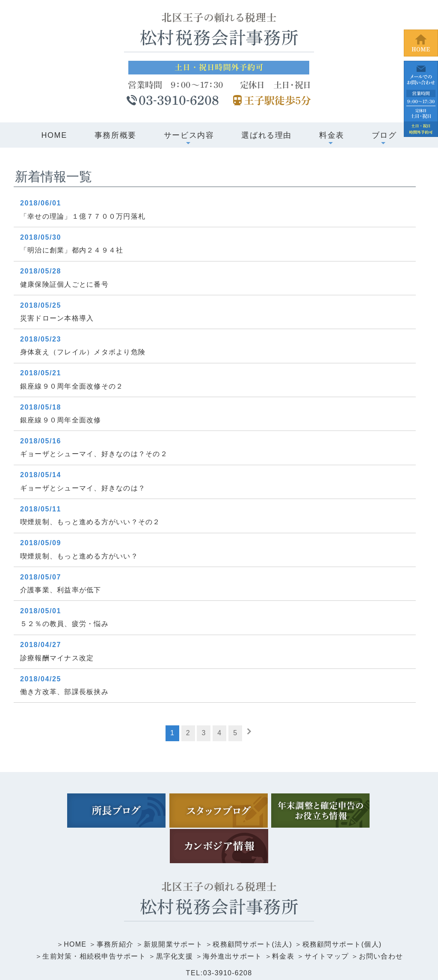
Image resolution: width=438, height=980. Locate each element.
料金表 (284, 917)
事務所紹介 (113, 905)
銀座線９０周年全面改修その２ (73, 386)
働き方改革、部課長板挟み (65, 692)
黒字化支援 (174, 917)
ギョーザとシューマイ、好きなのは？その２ (95, 454)
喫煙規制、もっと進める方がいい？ (80, 556)
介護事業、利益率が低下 (62, 590)
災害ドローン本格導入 (58, 318)
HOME (54, 135)
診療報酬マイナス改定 (58, 658)
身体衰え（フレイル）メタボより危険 (84, 352)
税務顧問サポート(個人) (344, 905)
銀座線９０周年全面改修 (62, 420)
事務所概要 (115, 135)
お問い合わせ (384, 917)
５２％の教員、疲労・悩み (65, 624)
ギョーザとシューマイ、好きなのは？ (84, 488)
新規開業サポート (172, 905)
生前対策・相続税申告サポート (92, 917)
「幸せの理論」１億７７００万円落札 (84, 216)
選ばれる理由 (266, 135)
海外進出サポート (233, 917)
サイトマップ (328, 917)
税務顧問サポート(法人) (253, 905)
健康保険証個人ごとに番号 (65, 284)
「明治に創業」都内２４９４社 (73, 250)
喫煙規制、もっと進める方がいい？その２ (92, 522)
